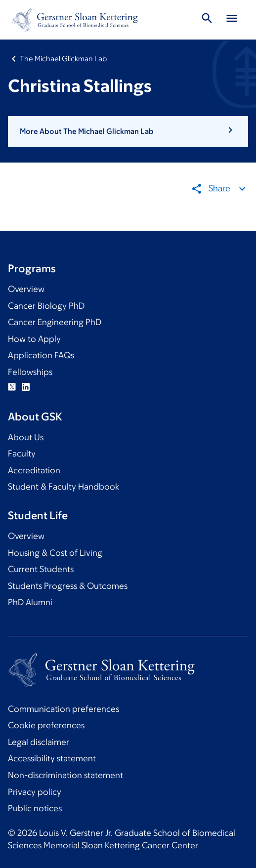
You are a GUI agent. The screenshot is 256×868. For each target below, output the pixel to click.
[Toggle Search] (207, 20)
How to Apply (34, 339)
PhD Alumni (30, 602)
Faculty (22, 454)
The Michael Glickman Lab (63, 59)
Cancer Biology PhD (46, 306)
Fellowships (30, 372)
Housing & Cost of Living (55, 553)
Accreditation (34, 470)
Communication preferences (64, 709)
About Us (26, 437)
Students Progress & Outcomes (68, 586)
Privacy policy (35, 792)
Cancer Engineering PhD (55, 322)
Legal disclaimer (39, 742)
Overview (26, 289)
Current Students (41, 569)
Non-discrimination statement (65, 775)
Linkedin (26, 387)
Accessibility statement (52, 758)
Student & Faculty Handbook (64, 487)
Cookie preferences (46, 725)
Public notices (35, 808)
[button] (128, 131)
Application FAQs (41, 355)
